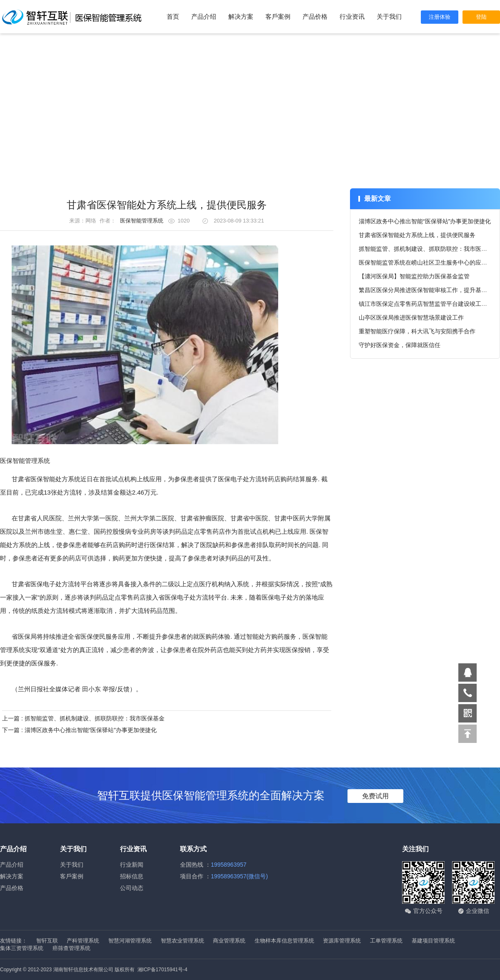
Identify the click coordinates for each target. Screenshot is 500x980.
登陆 (481, 17)
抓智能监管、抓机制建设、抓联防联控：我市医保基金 (429, 249)
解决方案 (241, 16)
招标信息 (132, 876)
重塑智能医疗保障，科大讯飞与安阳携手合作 (417, 331)
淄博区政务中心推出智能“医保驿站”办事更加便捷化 (425, 221)
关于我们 (389, 16)
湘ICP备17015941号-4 (162, 970)
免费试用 (375, 796)
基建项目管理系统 (433, 941)
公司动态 (132, 888)
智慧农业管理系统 (183, 941)
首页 (173, 16)
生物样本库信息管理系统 (285, 941)
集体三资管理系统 (22, 948)
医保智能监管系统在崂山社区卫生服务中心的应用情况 (429, 262)
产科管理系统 (84, 941)
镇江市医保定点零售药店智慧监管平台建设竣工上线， (429, 304)
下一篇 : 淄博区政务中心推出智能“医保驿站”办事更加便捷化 (79, 730)
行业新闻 (132, 865)
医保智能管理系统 (142, 221)
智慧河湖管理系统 (131, 941)
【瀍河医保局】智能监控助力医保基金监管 (414, 276)
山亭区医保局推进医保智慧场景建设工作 (411, 317)
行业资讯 (352, 16)
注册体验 (440, 17)
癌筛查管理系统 (71, 948)
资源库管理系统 (343, 941)
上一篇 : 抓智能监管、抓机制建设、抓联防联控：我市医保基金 (83, 718)
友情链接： (14, 941)
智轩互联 (48, 941)
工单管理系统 (387, 941)
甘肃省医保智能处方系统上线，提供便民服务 (417, 235)
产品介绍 (204, 16)
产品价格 (315, 16)
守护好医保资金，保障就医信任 (400, 345)
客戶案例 (278, 16)
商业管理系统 (230, 941)
